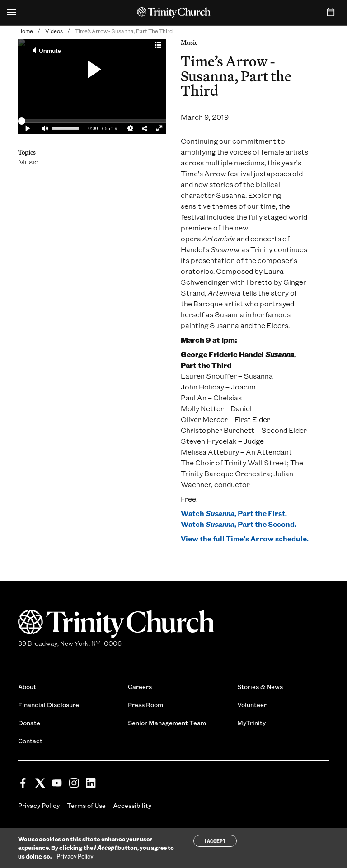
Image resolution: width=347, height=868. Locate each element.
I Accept (215, 841)
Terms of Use (86, 805)
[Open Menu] (12, 13)
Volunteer (252, 705)
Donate (29, 723)
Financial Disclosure (49, 705)
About (27, 687)
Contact (30, 741)
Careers (140, 687)
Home (26, 31)
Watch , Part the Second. (239, 524)
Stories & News (260, 687)
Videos (54, 31)
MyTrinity (251, 723)
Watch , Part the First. (234, 513)
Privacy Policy (39, 805)
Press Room (145, 705)
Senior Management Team (167, 723)
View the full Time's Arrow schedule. (245, 538)
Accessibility (132, 805)
